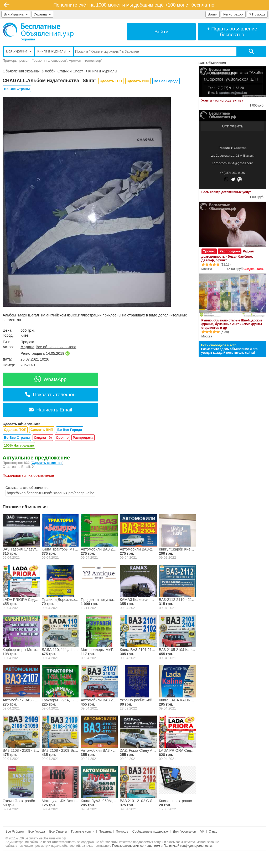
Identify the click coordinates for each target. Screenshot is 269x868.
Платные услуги (83, 832)
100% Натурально (19, 445)
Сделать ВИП (138, 81)
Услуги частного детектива (222, 100)
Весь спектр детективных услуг (226, 192)
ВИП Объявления (212, 63)
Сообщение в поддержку (151, 832)
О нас (213, 832)
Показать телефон (50, 395)
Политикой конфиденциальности (188, 846)
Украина (43, 14)
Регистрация (233, 14)
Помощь (122, 832)
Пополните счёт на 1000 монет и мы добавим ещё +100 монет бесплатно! (134, 5)
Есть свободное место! (219, 345)
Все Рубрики (15, 832)
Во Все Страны (17, 89)
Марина (27, 347)
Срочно (62, 438)
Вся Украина (16, 14)
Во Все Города (166, 81)
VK (202, 832)
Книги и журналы (103, 71)
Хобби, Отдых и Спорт (64, 71)
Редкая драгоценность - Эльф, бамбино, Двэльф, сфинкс (228, 256)
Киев (25, 335)
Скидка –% (43, 438)
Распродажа (83, 438)
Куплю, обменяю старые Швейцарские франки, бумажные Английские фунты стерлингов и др (232, 324)
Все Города (37, 832)
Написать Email (50, 410)
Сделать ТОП (111, 81)
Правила (105, 832)
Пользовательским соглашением (136, 846)
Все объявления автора (56, 347)
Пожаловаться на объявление (28, 475)
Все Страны (58, 832)
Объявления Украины (21, 71)
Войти (213, 14)
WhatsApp (51, 379)
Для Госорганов (184, 832)
